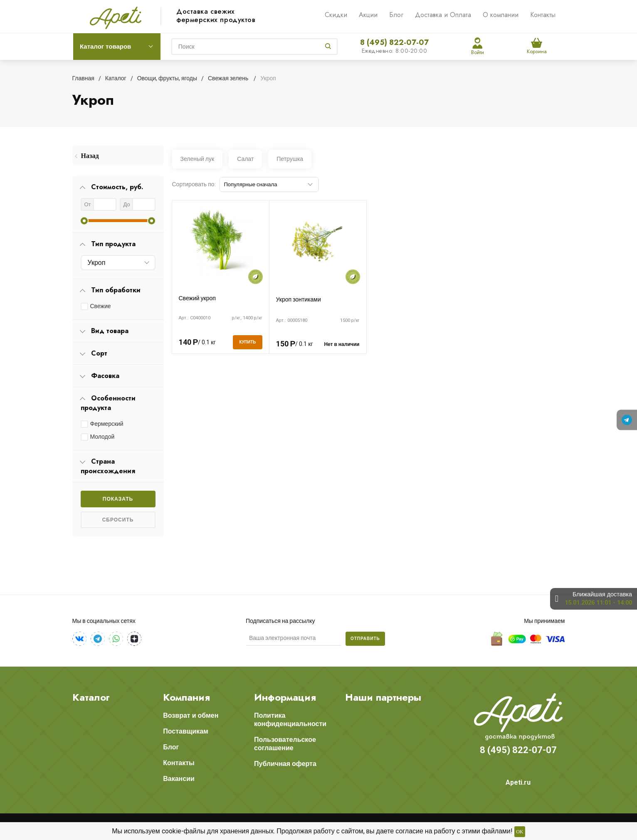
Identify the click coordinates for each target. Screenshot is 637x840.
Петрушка (290, 159)
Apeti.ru (518, 782)
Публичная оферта (285, 764)
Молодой (102, 437)
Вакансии (179, 779)
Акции (368, 15)
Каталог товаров (105, 47)
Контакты (543, 15)
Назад (90, 156)
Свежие (101, 306)
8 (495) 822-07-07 (394, 42)
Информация (285, 697)
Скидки (336, 15)
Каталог (91, 697)
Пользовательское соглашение (285, 744)
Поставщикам (186, 731)
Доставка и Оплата (443, 15)
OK (520, 832)
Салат (245, 159)
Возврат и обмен (191, 715)
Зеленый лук (198, 159)
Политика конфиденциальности (290, 720)
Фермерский (107, 424)
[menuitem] (118, 156)
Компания (186, 697)
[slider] (84, 221)
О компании (501, 15)
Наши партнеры (383, 697)
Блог (396, 15)
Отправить (365, 639)
